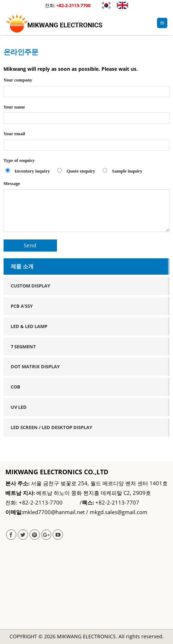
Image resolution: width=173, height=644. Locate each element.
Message (87, 208)
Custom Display (30, 286)
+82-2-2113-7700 (73, 5)
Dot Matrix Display (35, 366)
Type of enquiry (87, 168)
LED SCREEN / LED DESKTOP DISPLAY (51, 427)
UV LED (19, 407)
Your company (87, 89)
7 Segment (23, 347)
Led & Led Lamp (29, 326)
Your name (87, 116)
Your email (87, 143)
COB (15, 387)
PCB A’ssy (22, 306)
